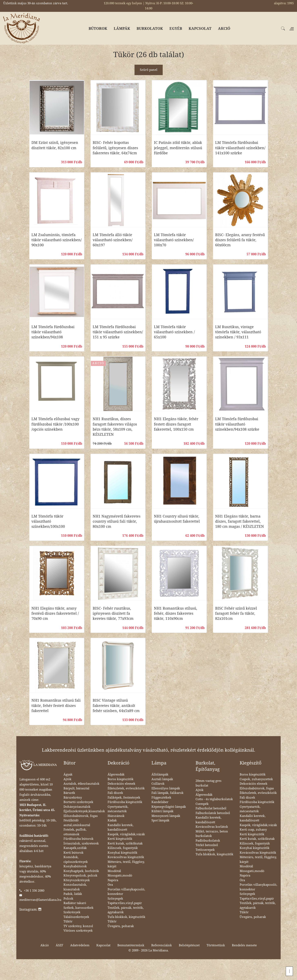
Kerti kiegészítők (120, 839)
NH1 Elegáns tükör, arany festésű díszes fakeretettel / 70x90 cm (55, 613)
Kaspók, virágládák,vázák (126, 834)
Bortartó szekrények (78, 802)
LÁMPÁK (122, 28)
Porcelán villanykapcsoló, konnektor (126, 892)
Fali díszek (115, 793)
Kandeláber (160, 802)
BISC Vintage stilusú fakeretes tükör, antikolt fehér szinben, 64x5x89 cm (116, 705)
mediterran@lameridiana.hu (40, 900)
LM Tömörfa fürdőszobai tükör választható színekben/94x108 (53, 332)
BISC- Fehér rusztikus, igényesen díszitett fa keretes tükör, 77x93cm (113, 613)
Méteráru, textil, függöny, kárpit (126, 864)
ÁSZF (60, 945)
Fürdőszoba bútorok (78, 839)
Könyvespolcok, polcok (80, 876)
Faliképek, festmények (124, 798)
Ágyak (68, 774)
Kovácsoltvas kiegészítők (126, 857)
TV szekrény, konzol (78, 926)
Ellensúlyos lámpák (166, 788)
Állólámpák (160, 774)
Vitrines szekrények (78, 931)
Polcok (68, 899)
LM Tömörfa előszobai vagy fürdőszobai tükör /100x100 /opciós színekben (55, 424)
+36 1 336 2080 (34, 891)
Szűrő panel (149, 70)
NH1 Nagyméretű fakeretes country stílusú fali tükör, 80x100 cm (117, 521)
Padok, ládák (73, 894)
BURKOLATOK (150, 28)
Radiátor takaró (75, 903)
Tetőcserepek (205, 850)
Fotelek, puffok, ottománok (75, 832)
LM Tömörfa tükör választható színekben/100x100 (48, 521)
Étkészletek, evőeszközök (126, 788)
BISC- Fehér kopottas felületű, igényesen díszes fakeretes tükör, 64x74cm (115, 148)
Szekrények (72, 912)
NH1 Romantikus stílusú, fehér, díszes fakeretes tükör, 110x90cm (176, 613)
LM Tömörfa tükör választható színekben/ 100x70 (174, 240)
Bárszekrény (73, 798)
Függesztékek (161, 798)
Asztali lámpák (162, 779)
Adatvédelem (80, 945)
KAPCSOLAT (200, 28)
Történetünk (216, 945)
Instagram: (30, 909)
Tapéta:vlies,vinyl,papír (125, 903)
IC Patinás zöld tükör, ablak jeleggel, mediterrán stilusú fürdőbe (178, 148)
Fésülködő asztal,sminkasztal (77, 823)
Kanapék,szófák (75, 848)
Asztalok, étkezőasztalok (81, 784)
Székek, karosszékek (78, 908)
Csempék (202, 804)
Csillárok (158, 784)
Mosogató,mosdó (120, 876)
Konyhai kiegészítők (122, 853)
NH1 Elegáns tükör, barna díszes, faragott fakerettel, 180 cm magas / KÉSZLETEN (240, 521)
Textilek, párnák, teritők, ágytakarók (126, 910)
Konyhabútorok (75, 866)
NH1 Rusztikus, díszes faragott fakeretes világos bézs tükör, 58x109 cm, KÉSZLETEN (115, 427)
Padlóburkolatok (208, 841)
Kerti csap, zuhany (253, 830)
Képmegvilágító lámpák (169, 807)
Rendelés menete (244, 945)
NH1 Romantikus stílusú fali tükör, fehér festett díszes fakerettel (56, 705)
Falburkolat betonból (211, 808)
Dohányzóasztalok (77, 807)
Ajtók (67, 779)
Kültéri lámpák (162, 811)
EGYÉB (176, 28)
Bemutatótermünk (131, 945)
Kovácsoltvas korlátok (212, 827)
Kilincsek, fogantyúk (123, 848)
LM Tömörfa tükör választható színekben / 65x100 (174, 332)
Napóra (113, 880)
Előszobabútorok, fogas (81, 816)
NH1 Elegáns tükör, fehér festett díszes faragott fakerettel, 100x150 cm (176, 424)
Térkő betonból (207, 845)
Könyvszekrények (77, 880)
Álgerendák (116, 774)
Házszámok (116, 816)
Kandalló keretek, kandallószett (121, 827)
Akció (45, 945)
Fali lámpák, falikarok (167, 793)
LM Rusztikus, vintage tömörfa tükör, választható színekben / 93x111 (238, 332)
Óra (110, 885)
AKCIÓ (224, 28)
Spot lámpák (160, 820)
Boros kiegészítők (121, 779)
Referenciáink (162, 945)
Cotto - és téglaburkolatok (214, 799)
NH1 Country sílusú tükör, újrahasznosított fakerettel (177, 519)
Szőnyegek (115, 899)
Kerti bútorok (73, 853)
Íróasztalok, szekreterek (81, 843)
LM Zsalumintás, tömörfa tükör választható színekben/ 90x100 (57, 240)
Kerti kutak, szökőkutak (125, 843)
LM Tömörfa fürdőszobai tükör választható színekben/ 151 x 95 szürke (118, 332)
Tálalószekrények (76, 917)
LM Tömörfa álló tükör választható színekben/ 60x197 (113, 240)
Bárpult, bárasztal (76, 788)
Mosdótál (114, 871)
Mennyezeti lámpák (166, 816)
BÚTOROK (98, 28)
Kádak (112, 820)
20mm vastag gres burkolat (209, 783)
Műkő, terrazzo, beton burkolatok (212, 834)
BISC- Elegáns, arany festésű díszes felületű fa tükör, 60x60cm (240, 240)
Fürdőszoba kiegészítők (125, 802)
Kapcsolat (103, 945)
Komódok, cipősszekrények (76, 859)
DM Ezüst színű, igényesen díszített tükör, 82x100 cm (55, 145)
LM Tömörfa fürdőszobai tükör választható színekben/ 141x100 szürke (240, 148)
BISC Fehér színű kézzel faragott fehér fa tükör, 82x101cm (236, 613)
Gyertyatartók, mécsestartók (118, 809)
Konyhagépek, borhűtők (81, 871)
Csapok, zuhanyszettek (256, 779)
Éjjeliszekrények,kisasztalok (84, 811)
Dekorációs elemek (121, 784)
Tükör (68, 921)
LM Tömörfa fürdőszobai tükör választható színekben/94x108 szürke (237, 424)
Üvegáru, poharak (121, 926)
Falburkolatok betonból (213, 813)
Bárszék (69, 793)
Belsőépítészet (189, 945)
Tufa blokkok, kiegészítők (126, 917)
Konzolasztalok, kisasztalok (75, 887)
